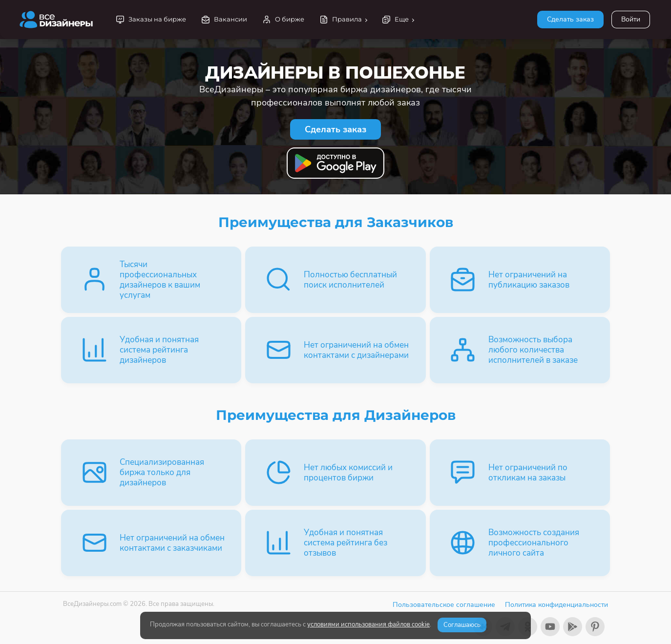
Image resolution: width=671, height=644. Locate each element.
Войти (631, 19)
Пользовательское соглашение (444, 605)
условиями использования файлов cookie (368, 624)
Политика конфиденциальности (556, 605)
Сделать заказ (570, 19)
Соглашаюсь (462, 625)
